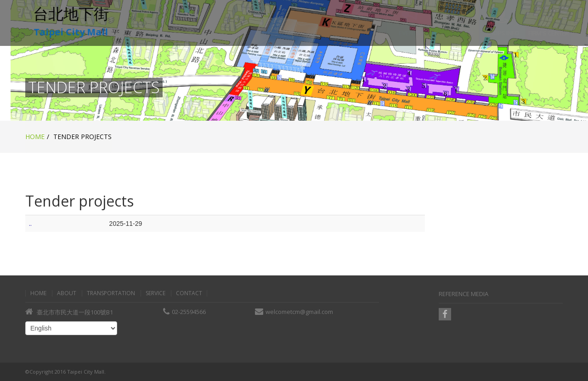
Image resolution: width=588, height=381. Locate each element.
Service (155, 293)
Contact (189, 293)
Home (35, 137)
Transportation (111, 293)
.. (30, 223)
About (67, 293)
